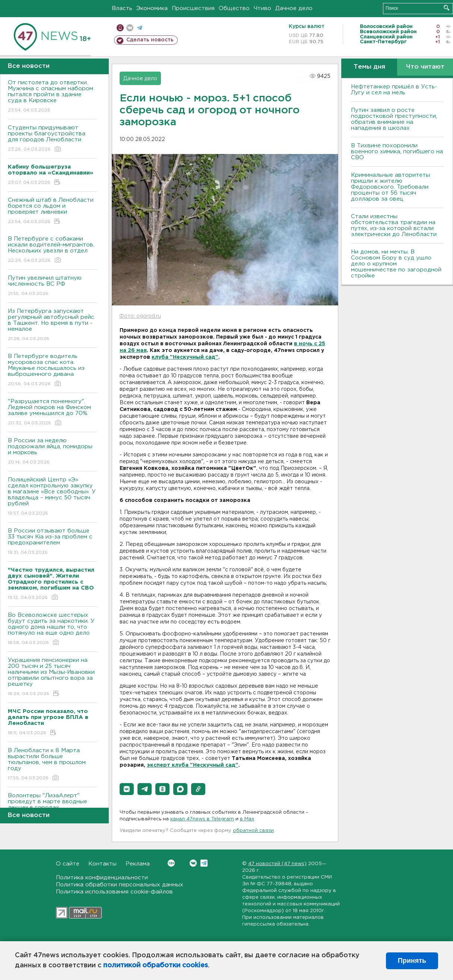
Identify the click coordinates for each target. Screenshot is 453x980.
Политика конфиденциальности (102, 878)
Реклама (138, 864)
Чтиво (262, 8)
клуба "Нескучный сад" (185, 357)
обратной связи (253, 831)
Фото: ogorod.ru (140, 316)
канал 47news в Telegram (202, 819)
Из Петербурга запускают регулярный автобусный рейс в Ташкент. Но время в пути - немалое (52, 325)
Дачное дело (294, 8)
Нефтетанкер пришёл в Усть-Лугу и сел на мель (394, 90)
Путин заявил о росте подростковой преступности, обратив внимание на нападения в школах (394, 119)
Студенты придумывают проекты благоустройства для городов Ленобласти (52, 139)
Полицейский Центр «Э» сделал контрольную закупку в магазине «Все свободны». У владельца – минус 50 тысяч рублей (52, 497)
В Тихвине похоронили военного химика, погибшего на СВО (397, 152)
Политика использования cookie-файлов (114, 892)
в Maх (247, 819)
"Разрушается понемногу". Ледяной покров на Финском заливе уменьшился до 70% (52, 413)
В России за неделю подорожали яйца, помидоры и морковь (52, 452)
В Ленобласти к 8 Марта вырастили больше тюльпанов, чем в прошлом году (52, 765)
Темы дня (369, 67)
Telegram (204, 863)
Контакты (102, 864)
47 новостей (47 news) (277, 864)
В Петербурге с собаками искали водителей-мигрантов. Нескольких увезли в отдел (52, 250)
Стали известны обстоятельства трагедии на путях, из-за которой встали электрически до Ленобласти (394, 225)
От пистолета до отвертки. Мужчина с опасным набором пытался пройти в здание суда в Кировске (52, 97)
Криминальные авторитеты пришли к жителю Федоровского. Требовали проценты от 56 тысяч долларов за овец (390, 187)
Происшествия (193, 8)
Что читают (425, 67)
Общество (234, 8)
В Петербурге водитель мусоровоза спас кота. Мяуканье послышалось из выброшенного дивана (52, 370)
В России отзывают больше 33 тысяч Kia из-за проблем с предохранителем (52, 542)
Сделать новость (150, 40)
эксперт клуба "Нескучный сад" (193, 765)
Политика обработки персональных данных (120, 885)
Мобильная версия (120, 28)
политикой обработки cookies (156, 965)
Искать (446, 8)
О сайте (68, 864)
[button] (127, 789)
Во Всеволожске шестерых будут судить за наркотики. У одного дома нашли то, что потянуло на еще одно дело (52, 629)
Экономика (152, 8)
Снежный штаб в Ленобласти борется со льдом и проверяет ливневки (52, 211)
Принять (412, 961)
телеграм (140, 28)
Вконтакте (171, 863)
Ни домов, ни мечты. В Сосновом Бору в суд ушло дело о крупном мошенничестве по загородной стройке (396, 264)
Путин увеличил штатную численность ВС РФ (52, 286)
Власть (122, 8)
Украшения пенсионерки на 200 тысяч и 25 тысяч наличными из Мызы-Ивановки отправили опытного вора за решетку (52, 677)
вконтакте (130, 28)
